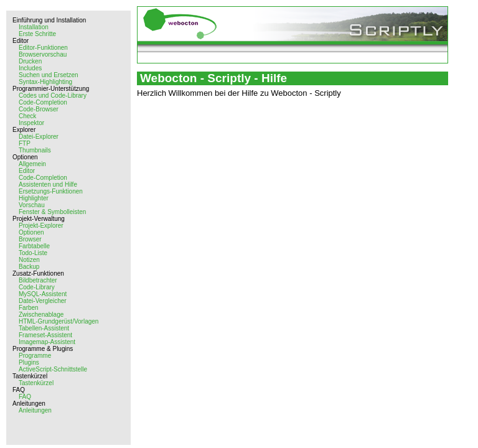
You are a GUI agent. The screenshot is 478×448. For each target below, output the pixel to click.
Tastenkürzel (36, 383)
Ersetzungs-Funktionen (51, 191)
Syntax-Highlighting (45, 82)
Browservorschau (43, 54)
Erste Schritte (37, 34)
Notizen (29, 260)
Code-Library (37, 287)
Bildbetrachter (38, 280)
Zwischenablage (41, 315)
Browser (30, 239)
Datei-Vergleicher (43, 301)
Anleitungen (35, 410)
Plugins (29, 362)
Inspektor (31, 123)
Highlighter (34, 198)
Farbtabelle (34, 246)
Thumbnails (35, 150)
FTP (25, 143)
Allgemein (32, 164)
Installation (34, 27)
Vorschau (32, 205)
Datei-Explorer (39, 137)
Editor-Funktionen (43, 48)
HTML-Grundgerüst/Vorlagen (59, 321)
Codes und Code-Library (53, 96)
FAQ (25, 397)
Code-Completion (43, 102)
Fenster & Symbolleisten (52, 212)
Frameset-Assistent (45, 335)
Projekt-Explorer (41, 226)
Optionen (31, 232)
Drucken (30, 61)
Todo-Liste (33, 253)
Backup (29, 267)
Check (27, 116)
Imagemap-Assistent (47, 342)
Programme (35, 356)
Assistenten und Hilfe (48, 184)
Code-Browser (39, 109)
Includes (30, 68)
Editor (27, 171)
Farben (29, 308)
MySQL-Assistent (43, 294)
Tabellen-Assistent (44, 328)
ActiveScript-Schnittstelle (53, 369)
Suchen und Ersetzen (49, 75)
